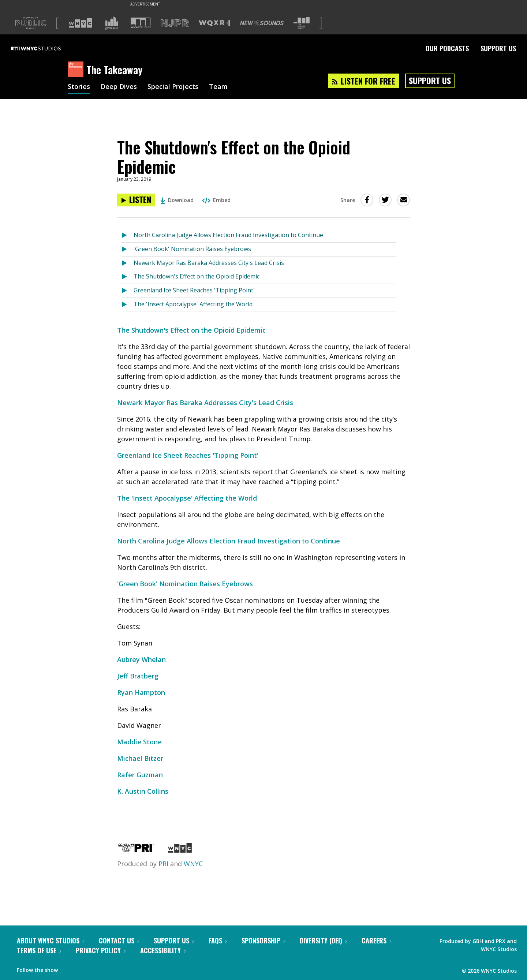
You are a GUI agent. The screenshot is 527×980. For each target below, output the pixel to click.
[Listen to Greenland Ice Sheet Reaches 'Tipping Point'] (128, 291)
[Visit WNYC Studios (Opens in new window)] (141, 23)
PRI (163, 864)
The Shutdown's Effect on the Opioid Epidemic (197, 276)
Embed (216, 200)
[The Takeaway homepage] (77, 70)
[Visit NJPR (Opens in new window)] (175, 23)
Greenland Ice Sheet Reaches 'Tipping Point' (194, 290)
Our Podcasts (447, 48)
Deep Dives (119, 87)
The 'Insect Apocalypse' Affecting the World (193, 304)
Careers (376, 940)
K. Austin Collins (143, 791)
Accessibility (163, 950)
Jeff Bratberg (138, 676)
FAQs (218, 940)
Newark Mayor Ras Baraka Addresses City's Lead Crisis (209, 263)
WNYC (193, 864)
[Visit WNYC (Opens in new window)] (81, 23)
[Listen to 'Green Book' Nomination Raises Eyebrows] (128, 249)
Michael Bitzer (140, 758)
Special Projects (173, 87)
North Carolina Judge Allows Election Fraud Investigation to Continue (228, 235)
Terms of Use (39, 950)
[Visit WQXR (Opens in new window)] (214, 23)
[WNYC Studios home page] (45, 48)
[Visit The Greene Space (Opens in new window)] (302, 23)
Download (177, 200)
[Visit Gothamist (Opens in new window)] (112, 23)
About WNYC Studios (51, 940)
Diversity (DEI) (323, 940)
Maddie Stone (139, 742)
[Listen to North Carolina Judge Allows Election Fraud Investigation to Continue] (128, 235)
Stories (79, 87)
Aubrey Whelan (141, 659)
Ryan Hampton (141, 692)
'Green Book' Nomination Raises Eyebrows (192, 249)
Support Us (498, 48)
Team (218, 87)
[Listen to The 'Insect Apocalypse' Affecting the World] (128, 305)
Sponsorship (263, 940)
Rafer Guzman (140, 775)
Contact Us (119, 940)
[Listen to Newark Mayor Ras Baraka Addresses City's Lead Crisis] (128, 263)
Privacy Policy (101, 950)
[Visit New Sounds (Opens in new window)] (262, 23)
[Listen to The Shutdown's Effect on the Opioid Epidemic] (136, 200)
